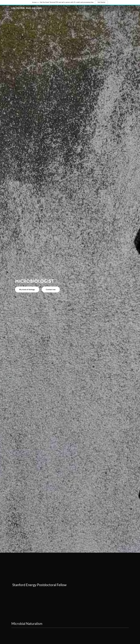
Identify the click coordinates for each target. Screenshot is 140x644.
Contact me (51, 289)
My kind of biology (27, 289)
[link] (27, 8)
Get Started (101, 2)
